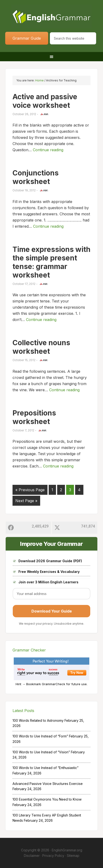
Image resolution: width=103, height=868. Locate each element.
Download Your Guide (52, 611)
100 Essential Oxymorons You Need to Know (47, 799)
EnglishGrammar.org (67, 850)
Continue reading (48, 150)
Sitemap (73, 856)
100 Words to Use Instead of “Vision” (41, 752)
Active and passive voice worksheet (45, 101)
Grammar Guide (27, 38)
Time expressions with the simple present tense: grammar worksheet (51, 262)
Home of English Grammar (51, 17)
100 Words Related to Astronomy (38, 720)
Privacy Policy (53, 856)
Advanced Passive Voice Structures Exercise (48, 784)
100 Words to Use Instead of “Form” (40, 736)
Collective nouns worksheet (41, 347)
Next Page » (26, 501)
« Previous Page (30, 490)
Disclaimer (32, 856)
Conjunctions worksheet (36, 177)
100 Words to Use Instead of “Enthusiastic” (45, 768)
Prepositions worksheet (34, 417)
